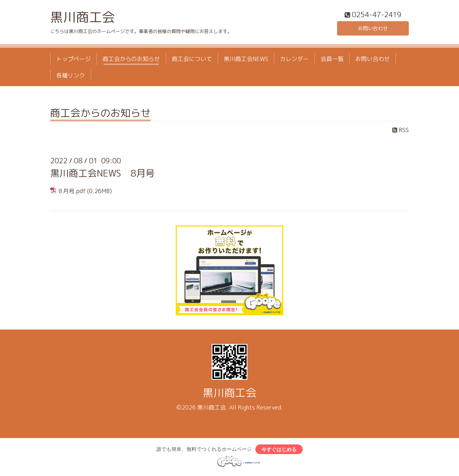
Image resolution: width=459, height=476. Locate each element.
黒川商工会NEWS (246, 60)
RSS (401, 132)
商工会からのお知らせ (131, 60)
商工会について (192, 60)
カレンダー (294, 60)
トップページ (74, 60)
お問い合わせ (373, 29)
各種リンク (71, 77)
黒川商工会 (82, 18)
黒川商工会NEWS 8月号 (103, 175)
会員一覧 (332, 60)
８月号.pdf (72, 193)
